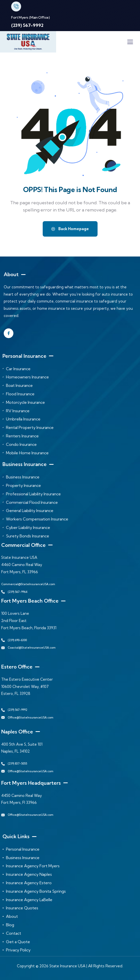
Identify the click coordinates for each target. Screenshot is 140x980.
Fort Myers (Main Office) (30, 17)
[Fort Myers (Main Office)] (16, 6)
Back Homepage (70, 229)
